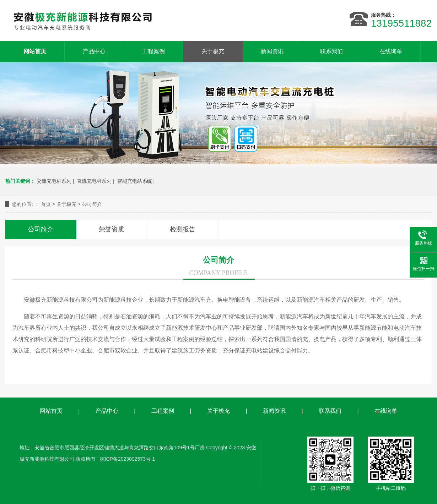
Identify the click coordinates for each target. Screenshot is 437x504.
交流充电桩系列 (54, 181)
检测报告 (183, 229)
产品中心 (94, 51)
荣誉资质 (112, 229)
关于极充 (213, 51)
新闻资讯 (272, 51)
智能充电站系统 (135, 181)
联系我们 (331, 51)
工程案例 (153, 51)
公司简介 (92, 204)
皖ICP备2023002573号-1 (128, 459)
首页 (46, 204)
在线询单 (391, 51)
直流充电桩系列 (94, 181)
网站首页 (35, 51)
